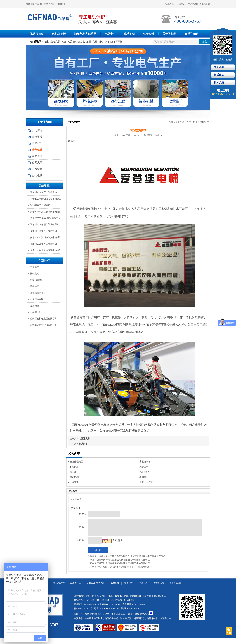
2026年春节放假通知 (40, 205)
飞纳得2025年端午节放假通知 (45, 225)
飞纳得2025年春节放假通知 (44, 244)
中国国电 (35, 267)
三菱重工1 (35, 312)
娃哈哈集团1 (36, 280)
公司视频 (37, 175)
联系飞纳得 (205, 4)
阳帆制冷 (35, 274)
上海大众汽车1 (37, 293)
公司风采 (37, 163)
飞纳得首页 (37, 34)
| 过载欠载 (55, 42)
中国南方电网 (37, 299)
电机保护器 (59, 34)
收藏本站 (170, 4)
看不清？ (110, 543)
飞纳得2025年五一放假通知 (44, 231)
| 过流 (70, 42)
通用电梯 (35, 306)
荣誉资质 (149, 34)
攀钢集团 (35, 286)
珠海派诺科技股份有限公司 (44, 325)
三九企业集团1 (77, 462)
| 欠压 (94, 42)
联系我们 (37, 143)
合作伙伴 (204, 122)
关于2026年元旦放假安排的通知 (46, 212)
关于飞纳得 (170, 34)
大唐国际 (144, 467)
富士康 (73, 472)
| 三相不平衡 (116, 42)
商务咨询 (219, 67)
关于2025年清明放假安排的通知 (46, 237)
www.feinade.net (108, 611)
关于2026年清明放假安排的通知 (46, 199)
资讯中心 (143, 586)
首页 (182, 122)
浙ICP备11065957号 (83, 611)
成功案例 (129, 34)
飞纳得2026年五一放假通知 (44, 192)
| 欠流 (76, 42)
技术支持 (219, 83)
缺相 (47, 42)
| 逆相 (101, 42)
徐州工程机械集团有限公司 (44, 319)
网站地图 (192, 4)
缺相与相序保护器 (85, 34)
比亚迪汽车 (84, 439)
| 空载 (82, 42)
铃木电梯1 (75, 477)
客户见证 (37, 156)
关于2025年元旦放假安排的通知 (46, 250)
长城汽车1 (84, 444)
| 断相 (107, 42)
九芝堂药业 (145, 472)
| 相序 (64, 42)
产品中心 (110, 34)
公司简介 (37, 130)
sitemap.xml (136, 599)
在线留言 (181, 4)
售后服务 (219, 75)
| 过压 (88, 42)
